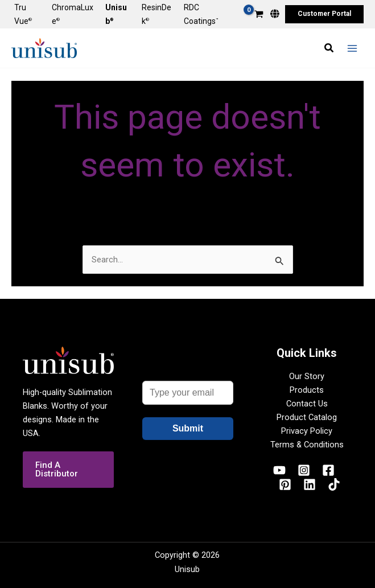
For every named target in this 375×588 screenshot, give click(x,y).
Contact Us (307, 404)
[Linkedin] (310, 484)
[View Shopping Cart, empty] (259, 15)
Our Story (307, 376)
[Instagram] (304, 470)
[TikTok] (334, 484)
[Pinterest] (285, 484)
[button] (324, 14)
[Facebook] (328, 470)
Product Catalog (307, 417)
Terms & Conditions (307, 445)
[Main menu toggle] (352, 48)
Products (307, 390)
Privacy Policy (307, 431)
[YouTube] (279, 470)
